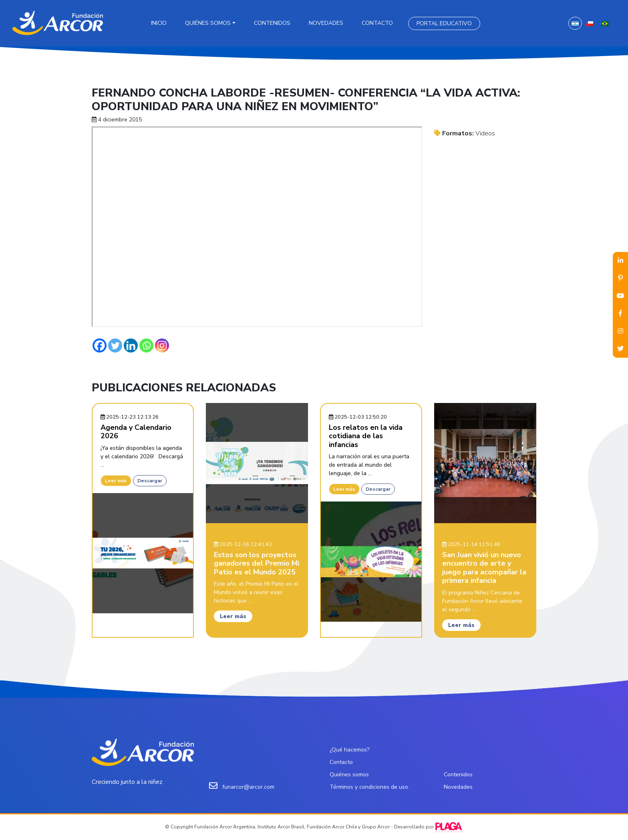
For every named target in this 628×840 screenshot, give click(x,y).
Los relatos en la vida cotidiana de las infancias (366, 436)
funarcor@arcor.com (248, 787)
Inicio (159, 23)
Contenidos (272, 23)
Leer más (116, 481)
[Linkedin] (131, 345)
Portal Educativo (444, 23)
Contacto (377, 23)
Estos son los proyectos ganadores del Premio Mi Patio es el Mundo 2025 (257, 563)
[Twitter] (115, 345)
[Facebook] (100, 345)
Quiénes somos (208, 23)
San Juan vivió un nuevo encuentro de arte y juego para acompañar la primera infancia (484, 568)
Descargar (150, 481)
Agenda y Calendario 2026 (136, 432)
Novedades (326, 23)
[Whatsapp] (146, 345)
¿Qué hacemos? (349, 750)
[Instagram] (162, 345)
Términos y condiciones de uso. (369, 787)
